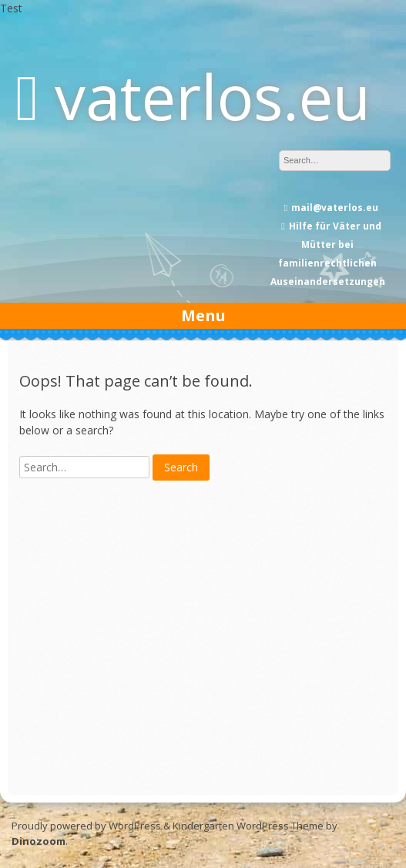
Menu (203, 315)
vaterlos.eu (213, 96)
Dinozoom (39, 841)
